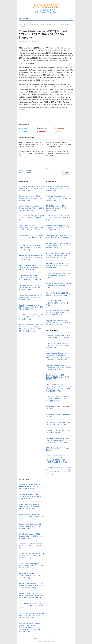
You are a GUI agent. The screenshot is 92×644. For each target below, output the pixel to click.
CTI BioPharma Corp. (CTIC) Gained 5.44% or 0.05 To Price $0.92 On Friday (57, 208)
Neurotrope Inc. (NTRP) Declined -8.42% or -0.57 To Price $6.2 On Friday (30, 546)
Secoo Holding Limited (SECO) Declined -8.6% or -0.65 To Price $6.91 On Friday (30, 576)
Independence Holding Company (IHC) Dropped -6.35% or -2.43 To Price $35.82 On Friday (58, 228)
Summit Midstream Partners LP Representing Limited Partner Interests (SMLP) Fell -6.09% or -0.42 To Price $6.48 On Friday (57, 459)
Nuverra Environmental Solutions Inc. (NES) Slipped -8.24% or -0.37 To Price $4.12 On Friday (58, 313)
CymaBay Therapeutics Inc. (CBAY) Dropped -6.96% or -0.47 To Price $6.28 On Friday (31, 188)
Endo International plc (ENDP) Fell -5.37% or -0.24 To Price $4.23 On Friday (58, 275)
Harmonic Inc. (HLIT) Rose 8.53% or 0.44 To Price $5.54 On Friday (59, 423)
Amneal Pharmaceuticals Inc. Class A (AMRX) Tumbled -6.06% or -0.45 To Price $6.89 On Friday (31, 586)
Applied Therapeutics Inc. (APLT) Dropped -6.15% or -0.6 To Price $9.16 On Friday (30, 297)
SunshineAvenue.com (43, 639)
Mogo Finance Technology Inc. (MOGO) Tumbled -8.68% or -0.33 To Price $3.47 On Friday (58, 323)
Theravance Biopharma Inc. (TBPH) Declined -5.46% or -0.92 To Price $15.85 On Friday (31, 556)
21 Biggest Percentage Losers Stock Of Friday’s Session (59, 431)
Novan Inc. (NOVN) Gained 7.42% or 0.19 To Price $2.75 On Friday (58, 336)
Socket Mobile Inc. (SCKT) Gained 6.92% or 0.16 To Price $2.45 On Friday (31, 238)
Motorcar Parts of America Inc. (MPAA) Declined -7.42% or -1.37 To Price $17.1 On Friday (31, 208)
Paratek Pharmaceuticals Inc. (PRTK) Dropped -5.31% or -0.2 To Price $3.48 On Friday (31, 307)
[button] (25, 19)
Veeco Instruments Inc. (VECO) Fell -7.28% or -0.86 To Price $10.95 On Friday (31, 218)
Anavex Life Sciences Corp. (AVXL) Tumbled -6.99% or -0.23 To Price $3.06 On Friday (31, 258)
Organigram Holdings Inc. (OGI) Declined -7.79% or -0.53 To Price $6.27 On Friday (58, 188)
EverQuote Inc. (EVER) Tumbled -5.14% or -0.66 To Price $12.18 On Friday (58, 218)
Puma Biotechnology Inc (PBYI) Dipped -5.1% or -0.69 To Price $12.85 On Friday (30, 287)
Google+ (59, 128)
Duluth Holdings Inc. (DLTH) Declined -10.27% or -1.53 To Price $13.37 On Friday (58, 377)
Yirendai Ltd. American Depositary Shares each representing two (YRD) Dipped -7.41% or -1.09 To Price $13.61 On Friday (31, 328)
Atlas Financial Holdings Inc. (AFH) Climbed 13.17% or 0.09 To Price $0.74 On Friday (58, 345)
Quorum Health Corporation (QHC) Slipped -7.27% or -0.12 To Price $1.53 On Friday (31, 526)
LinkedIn (23, 132)
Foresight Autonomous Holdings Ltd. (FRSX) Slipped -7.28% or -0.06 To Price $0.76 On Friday (31, 615)
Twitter (23, 128)
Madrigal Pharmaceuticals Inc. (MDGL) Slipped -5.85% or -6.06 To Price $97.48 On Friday (58, 367)
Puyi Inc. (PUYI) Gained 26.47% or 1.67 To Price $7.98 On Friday (58, 294)
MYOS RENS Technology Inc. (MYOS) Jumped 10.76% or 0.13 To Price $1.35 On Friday (31, 566)
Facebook (41, 128)
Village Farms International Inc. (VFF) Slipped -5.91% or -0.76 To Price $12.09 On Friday (30, 506)
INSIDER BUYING (25, 173)
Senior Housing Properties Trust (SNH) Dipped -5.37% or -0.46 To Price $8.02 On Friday (30, 267)
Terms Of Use (42, 641)
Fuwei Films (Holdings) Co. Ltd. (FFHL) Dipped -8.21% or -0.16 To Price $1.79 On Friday (31, 486)
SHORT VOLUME (25, 170)
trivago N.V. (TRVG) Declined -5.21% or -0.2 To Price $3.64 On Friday (57, 303)
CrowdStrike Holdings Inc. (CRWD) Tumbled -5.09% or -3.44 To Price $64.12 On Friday (31, 317)
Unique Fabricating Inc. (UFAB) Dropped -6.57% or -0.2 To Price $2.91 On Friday (30, 248)
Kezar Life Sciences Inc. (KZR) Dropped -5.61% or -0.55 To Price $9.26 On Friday (30, 536)
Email (58, 132)
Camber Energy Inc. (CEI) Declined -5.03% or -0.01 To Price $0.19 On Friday (58, 285)
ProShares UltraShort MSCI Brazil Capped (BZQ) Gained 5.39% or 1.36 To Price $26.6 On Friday (58, 255)
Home (21, 24)
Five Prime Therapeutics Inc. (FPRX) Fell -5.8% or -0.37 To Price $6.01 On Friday (58, 198)
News (26, 24)
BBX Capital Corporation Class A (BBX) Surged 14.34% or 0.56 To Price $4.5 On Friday (57, 399)
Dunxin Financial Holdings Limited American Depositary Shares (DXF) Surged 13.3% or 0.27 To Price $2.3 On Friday (58, 471)
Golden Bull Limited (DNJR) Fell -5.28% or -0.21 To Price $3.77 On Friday (31, 605)
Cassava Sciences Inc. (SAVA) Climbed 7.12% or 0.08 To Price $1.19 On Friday (30, 496)
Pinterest (42, 132)
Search (48, 169)
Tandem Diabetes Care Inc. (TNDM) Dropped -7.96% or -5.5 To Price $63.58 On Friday (59, 246)
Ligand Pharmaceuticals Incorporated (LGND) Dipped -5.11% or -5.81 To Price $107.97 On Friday (32, 228)
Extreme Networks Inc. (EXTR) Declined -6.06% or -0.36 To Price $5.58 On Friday (31, 198)
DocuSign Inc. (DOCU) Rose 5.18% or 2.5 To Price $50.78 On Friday (58, 237)
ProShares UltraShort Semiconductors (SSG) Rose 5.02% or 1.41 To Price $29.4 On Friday (31, 595)
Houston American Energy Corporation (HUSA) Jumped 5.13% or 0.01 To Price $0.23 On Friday (31, 277)
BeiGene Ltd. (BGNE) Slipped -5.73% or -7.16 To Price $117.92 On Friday (32, 516)
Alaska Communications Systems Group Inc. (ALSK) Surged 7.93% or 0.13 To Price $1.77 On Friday (59, 440)
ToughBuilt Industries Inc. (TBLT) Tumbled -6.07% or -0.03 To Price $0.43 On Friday (58, 265)
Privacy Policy (50, 641)
